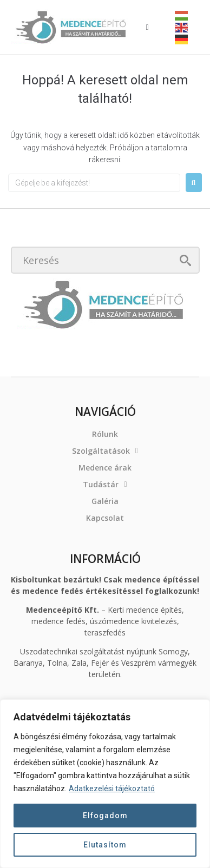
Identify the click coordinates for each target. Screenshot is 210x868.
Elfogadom (105, 816)
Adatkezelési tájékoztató (112, 789)
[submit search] (185, 260)
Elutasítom (105, 845)
